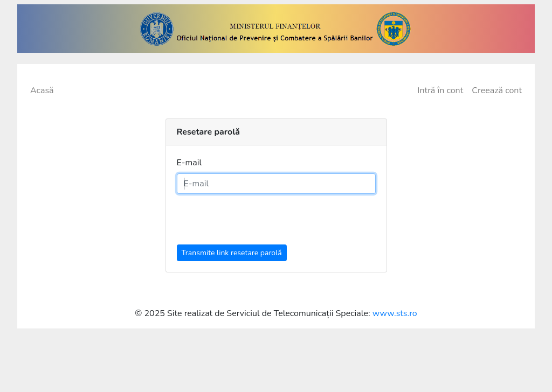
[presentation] (259, 223)
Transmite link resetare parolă (232, 253)
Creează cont (497, 90)
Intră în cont (440, 90)
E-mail (189, 163)
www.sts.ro (395, 313)
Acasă (42, 90)
